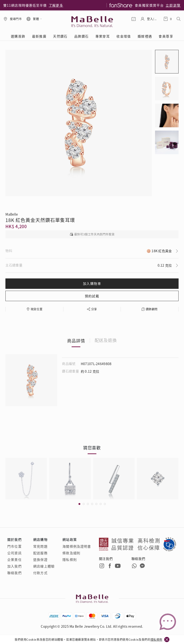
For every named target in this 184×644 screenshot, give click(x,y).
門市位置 (14, 546)
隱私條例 (156, 639)
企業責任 (14, 559)
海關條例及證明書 (77, 546)
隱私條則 (70, 559)
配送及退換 (106, 341)
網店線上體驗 (44, 566)
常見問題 (40, 546)
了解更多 (56, 5)
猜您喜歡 (92, 448)
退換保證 (40, 559)
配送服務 (40, 553)
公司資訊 (14, 553)
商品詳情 (76, 341)
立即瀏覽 (173, 5)
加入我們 (14, 566)
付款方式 (40, 573)
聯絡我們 (14, 573)
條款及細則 (71, 553)
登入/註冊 (153, 19)
